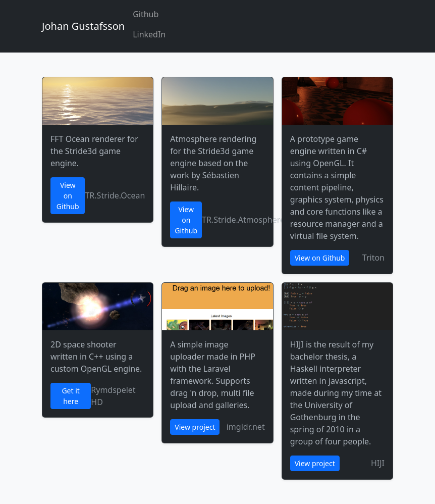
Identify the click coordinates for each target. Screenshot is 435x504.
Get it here (70, 396)
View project (195, 427)
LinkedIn (149, 34)
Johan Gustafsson (83, 26)
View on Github (68, 196)
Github (146, 14)
